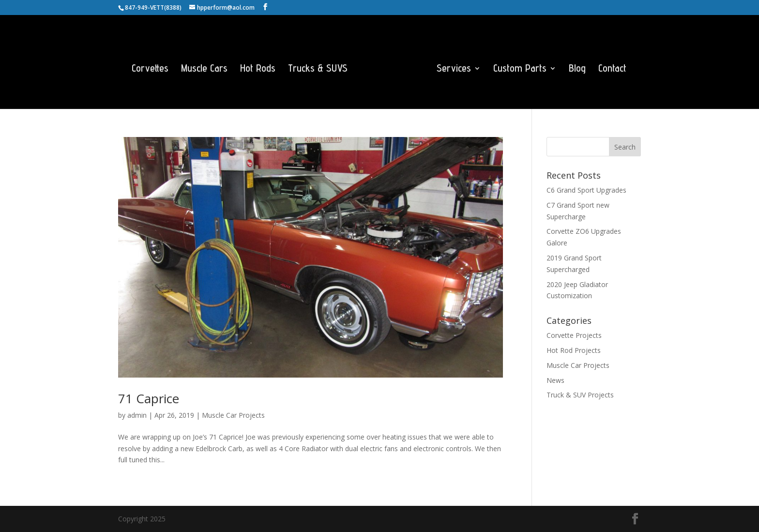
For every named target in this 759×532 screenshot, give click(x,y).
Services (454, 69)
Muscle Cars (204, 69)
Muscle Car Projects (233, 415)
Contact (612, 69)
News (555, 380)
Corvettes (150, 69)
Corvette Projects (574, 335)
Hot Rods (258, 69)
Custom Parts (520, 69)
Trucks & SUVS (318, 69)
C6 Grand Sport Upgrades (586, 190)
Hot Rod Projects (574, 350)
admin (137, 415)
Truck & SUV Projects (580, 395)
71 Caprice (149, 398)
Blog (577, 69)
